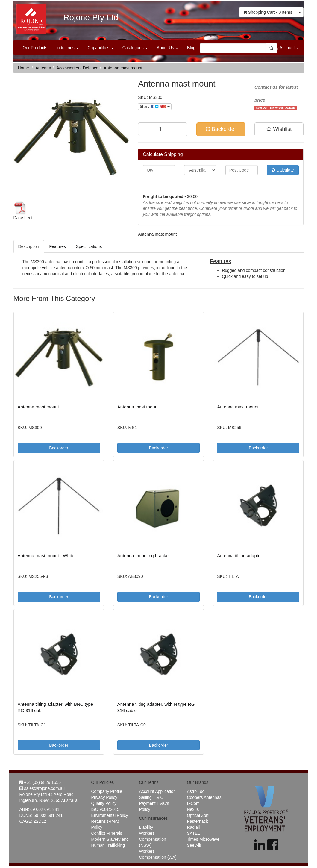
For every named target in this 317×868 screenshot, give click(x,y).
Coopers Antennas (204, 797)
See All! (194, 845)
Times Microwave (203, 839)
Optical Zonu (199, 815)
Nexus (193, 809)
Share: (155, 107)
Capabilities (101, 48)
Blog (191, 48)
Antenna (43, 68)
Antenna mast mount (123, 68)
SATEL (193, 833)
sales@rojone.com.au (42, 788)
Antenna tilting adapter (239, 556)
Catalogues (135, 48)
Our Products (35, 48)
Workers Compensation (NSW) (152, 839)
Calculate (283, 170)
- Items (268, 12)
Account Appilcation (157, 791)
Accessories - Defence (77, 68)
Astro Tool (196, 791)
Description (29, 246)
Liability (146, 827)
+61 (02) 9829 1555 (40, 782)
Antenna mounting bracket (144, 556)
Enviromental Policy (110, 815)
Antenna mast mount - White (46, 556)
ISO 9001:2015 (105, 809)
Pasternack (197, 821)
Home (23, 68)
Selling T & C (151, 797)
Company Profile (107, 791)
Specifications (89, 246)
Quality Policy (104, 803)
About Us (167, 48)
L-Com (193, 803)
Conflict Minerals (107, 833)
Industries (68, 48)
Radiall (193, 827)
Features (58, 246)
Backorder (221, 129)
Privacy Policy (104, 797)
